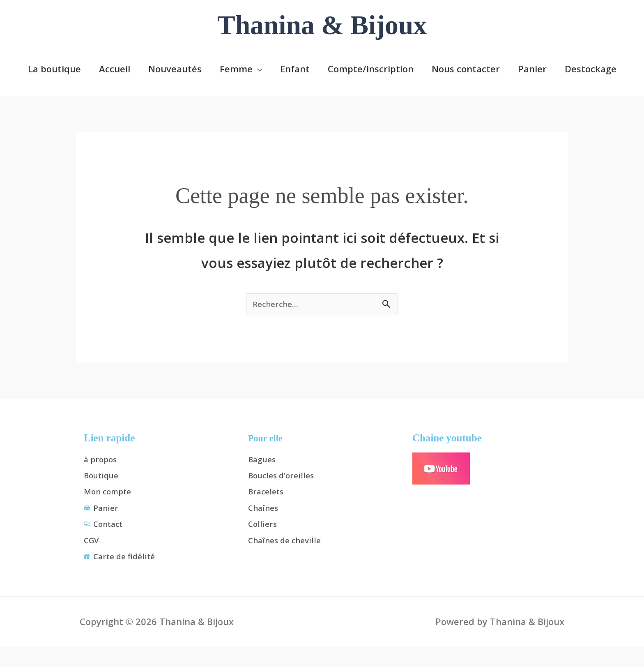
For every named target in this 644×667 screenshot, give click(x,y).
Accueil (115, 68)
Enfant (295, 68)
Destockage (591, 68)
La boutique (54, 68)
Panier (532, 68)
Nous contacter (466, 68)
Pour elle (268, 440)
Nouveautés (175, 68)
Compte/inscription (371, 68)
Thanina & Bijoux (322, 25)
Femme (236, 68)
